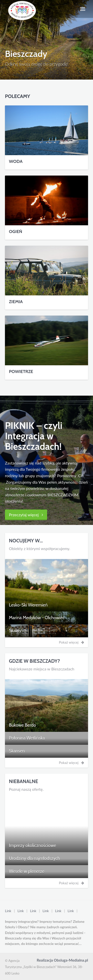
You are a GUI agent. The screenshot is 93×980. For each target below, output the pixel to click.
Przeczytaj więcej (26, 515)
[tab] (46, 605)
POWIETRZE (21, 372)
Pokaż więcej (72, 642)
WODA (16, 161)
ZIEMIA (16, 302)
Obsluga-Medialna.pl (71, 960)
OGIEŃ (16, 232)
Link (8, 911)
